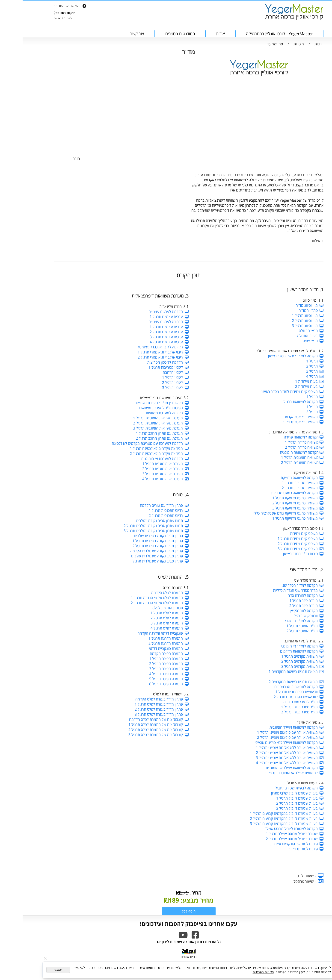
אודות (198, 34)
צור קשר (115, 34)
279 (162, 892)
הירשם (52, 6)
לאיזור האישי (40, 18)
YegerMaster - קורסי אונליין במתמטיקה (257, 34)
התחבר (37, 6)
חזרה (54, 159)
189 (151, 900)
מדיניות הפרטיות (241, 972)
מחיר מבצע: (174, 900)
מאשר (36, 970)
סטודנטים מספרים (157, 34)
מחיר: (172, 892)
